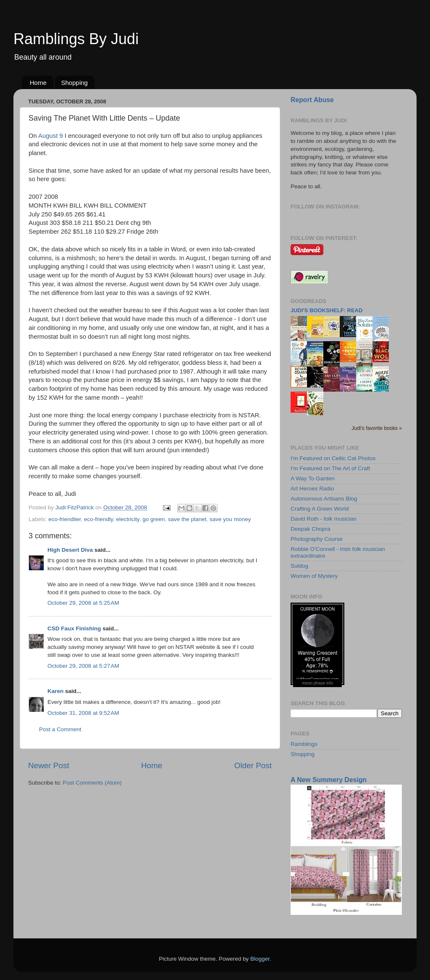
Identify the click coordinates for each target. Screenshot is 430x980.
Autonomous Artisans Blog (324, 499)
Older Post (253, 765)
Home (38, 83)
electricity (127, 519)
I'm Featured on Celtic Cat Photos (333, 458)
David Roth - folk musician (324, 519)
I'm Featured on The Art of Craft (330, 468)
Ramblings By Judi (76, 39)
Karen (55, 691)
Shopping (75, 83)
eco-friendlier (64, 519)
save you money (230, 519)
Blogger (260, 959)
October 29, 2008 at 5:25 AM (83, 603)
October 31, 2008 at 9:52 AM (83, 713)
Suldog (299, 566)
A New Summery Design (329, 780)
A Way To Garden (313, 478)
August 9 (51, 136)
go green (153, 519)
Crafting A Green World (320, 509)
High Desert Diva (70, 550)
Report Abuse (312, 100)
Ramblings (304, 744)
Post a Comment (60, 729)
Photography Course (317, 539)
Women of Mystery (314, 576)
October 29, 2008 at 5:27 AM (83, 666)
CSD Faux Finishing (74, 628)
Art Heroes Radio (312, 489)
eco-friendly (98, 519)
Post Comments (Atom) (92, 783)
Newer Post (49, 765)
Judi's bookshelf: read (326, 310)
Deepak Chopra (311, 529)
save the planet (187, 519)
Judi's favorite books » (377, 428)
